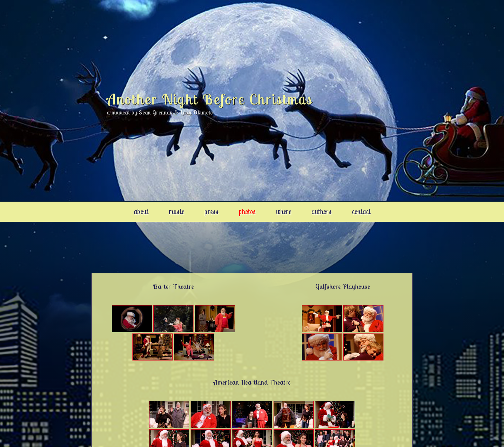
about (141, 211)
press (212, 211)
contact (361, 211)
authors (322, 211)
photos (247, 211)
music (176, 211)
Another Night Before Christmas (210, 99)
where (284, 211)
